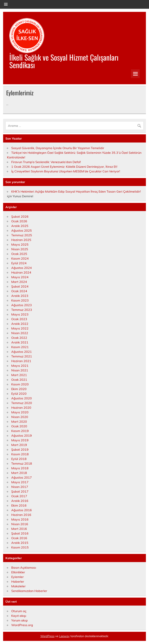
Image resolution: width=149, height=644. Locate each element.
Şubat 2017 (20, 491)
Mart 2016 (19, 529)
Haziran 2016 (21, 515)
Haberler (18, 581)
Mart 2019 (19, 445)
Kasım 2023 (20, 300)
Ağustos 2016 (22, 510)
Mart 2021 (19, 375)
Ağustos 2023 (22, 305)
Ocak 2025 (19, 254)
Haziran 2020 (21, 408)
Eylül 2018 (19, 459)
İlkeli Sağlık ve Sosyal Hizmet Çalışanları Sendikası (64, 61)
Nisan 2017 (20, 487)
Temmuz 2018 (22, 463)
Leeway (64, 636)
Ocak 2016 (19, 538)
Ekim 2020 (19, 389)
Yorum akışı (19, 620)
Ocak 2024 (19, 291)
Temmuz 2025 (22, 235)
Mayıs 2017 (20, 482)
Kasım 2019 (20, 431)
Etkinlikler (18, 572)
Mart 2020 (19, 422)
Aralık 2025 (20, 226)
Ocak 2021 (19, 380)
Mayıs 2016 (20, 519)
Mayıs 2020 (20, 412)
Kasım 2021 (20, 347)
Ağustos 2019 (22, 435)
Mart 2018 (19, 473)
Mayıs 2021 (20, 366)
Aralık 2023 (20, 296)
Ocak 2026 (19, 221)
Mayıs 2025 (20, 244)
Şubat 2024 (20, 286)
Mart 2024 (19, 282)
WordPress (47, 636)
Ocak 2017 (19, 496)
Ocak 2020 (19, 426)
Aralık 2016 (20, 501)
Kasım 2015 (20, 547)
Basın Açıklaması (24, 568)
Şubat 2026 (20, 216)
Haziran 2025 (21, 240)
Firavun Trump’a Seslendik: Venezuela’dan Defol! (46, 162)
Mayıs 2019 (20, 440)
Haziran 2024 (21, 272)
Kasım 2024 (20, 258)
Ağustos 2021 (22, 352)
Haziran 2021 (21, 361)
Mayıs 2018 (20, 468)
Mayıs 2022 (20, 328)
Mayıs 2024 (20, 277)
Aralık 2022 (20, 324)
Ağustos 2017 (22, 477)
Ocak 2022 (19, 338)
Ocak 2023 (19, 319)
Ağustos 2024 (22, 268)
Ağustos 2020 (22, 398)
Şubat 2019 (20, 449)
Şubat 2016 (20, 533)
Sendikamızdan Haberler (29, 591)
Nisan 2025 (20, 249)
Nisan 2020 (20, 417)
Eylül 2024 (19, 263)
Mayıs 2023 (20, 314)
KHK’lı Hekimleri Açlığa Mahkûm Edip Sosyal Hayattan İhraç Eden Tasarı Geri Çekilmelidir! (76, 191)
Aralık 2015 (20, 543)
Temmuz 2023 (22, 310)
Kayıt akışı (19, 616)
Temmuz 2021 (22, 356)
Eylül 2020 (19, 394)
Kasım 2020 (20, 384)
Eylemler (17, 577)
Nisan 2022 (20, 333)
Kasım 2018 (20, 454)
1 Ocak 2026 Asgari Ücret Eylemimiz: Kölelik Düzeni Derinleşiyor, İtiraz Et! (64, 167)
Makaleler (18, 586)
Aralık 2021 (20, 342)
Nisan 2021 (20, 370)
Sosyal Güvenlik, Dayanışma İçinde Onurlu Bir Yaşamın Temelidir (58, 148)
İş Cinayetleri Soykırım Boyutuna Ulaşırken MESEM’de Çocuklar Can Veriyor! (66, 171)
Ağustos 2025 (22, 230)
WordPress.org (22, 625)
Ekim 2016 (19, 505)
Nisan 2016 (20, 524)
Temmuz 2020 (22, 403)
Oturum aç (19, 611)
